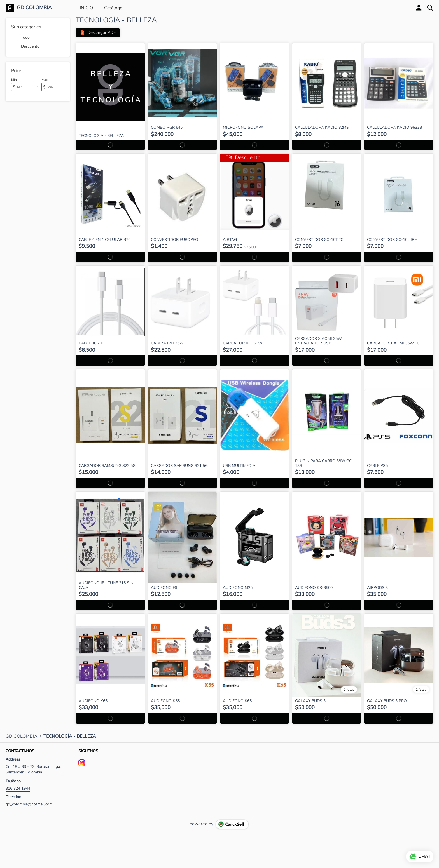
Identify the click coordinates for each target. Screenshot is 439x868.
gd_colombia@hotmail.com (29, 804)
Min (14, 80)
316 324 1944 (18, 788)
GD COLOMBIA (34, 8)
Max (45, 80)
